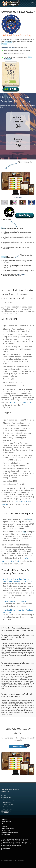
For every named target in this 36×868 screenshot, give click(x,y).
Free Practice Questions (8, 828)
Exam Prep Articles (8, 809)
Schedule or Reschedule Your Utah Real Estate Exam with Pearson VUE (17, 580)
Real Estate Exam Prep (9, 800)
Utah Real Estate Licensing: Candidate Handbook (18, 611)
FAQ (3, 824)
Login (4, 817)
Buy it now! (5, 819)
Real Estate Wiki (6, 831)
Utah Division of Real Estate (20, 402)
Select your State (7, 798)
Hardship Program (7, 822)
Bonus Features (7, 802)
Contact (4, 853)
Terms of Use (21, 860)
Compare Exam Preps (8, 804)
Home (4, 795)
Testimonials (6, 807)
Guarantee (5, 826)
